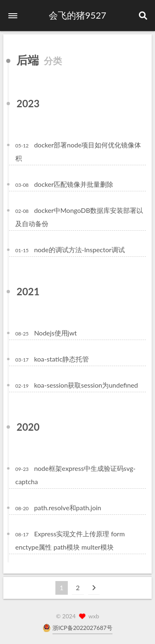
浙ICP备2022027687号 (82, 628)
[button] (13, 16)
